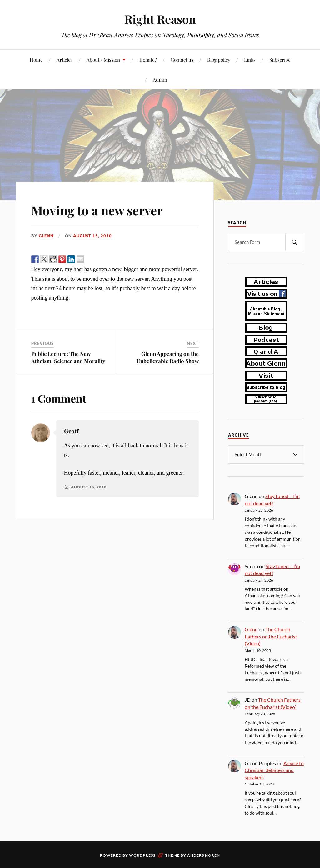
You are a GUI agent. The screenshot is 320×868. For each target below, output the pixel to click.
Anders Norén (204, 855)
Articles (65, 60)
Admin (160, 80)
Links (250, 60)
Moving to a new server (104, 210)
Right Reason (160, 19)
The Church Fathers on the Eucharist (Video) (271, 636)
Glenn (46, 236)
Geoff (71, 431)
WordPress (142, 855)
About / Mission (103, 60)
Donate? (148, 60)
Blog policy (219, 60)
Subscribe (280, 60)
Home (36, 60)
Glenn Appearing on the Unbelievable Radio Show (168, 357)
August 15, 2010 (92, 236)
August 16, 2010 (89, 487)
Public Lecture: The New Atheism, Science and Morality (68, 357)
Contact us (182, 60)
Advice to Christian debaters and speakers (274, 770)
